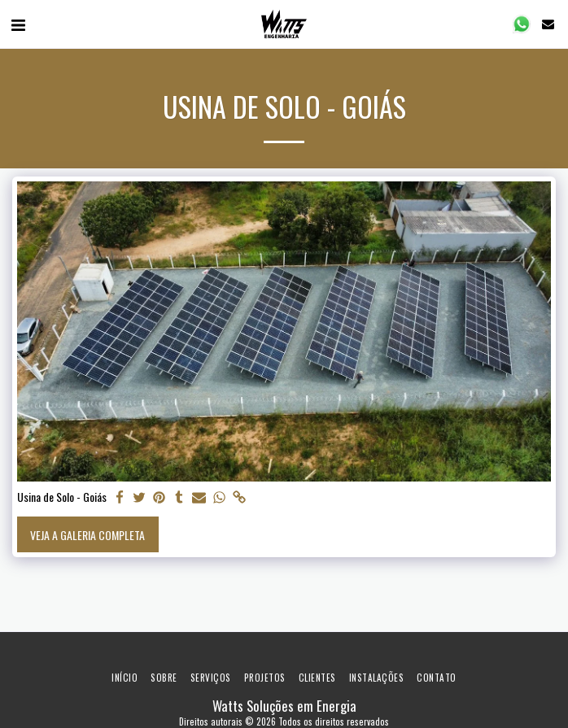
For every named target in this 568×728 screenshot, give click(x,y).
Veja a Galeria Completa (87, 535)
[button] (18, 24)
